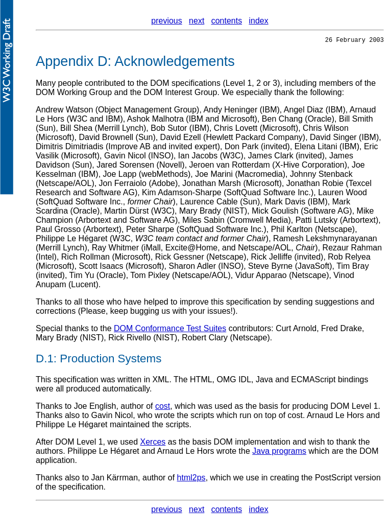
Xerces (153, 443)
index (259, 21)
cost (163, 408)
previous (166, 21)
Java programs (279, 453)
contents (227, 21)
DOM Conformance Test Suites (170, 330)
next (197, 21)
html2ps (191, 479)
